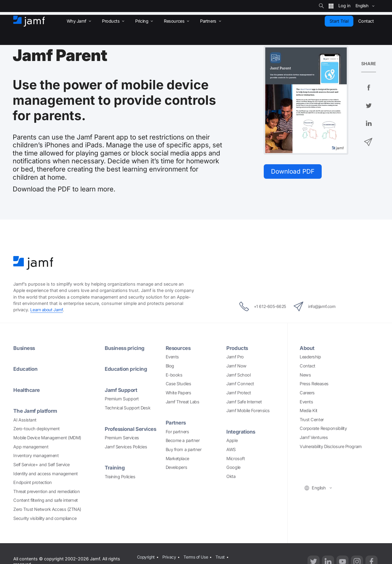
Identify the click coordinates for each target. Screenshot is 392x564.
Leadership (310, 357)
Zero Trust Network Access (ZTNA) (47, 509)
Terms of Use (198, 557)
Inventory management (36, 456)
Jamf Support (122, 390)
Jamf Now (236, 366)
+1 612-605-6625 (259, 307)
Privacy (170, 557)
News (305, 375)
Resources (179, 348)
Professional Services (132, 429)
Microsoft (236, 458)
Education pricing (127, 369)
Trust (223, 557)
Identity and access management (46, 474)
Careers (307, 393)
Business (25, 348)
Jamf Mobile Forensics (248, 410)
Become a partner (183, 441)
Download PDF (294, 172)
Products (238, 348)
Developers (177, 467)
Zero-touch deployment (37, 429)
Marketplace (177, 458)
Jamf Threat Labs (183, 402)
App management (31, 447)
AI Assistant (25, 420)
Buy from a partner (184, 449)
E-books (174, 375)
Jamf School (238, 375)
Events (172, 357)
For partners (177, 432)
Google (233, 467)
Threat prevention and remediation (46, 491)
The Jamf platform (36, 411)
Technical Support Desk (127, 408)
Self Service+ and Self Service (41, 465)
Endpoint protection (32, 482)
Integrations (242, 432)
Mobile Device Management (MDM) (47, 438)
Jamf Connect (240, 384)
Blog (170, 366)
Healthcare (27, 390)
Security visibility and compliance (45, 518)
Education (26, 369)
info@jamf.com (318, 307)
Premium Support (122, 399)
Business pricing (126, 348)
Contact (308, 366)
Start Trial (339, 21)
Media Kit (309, 410)
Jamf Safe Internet (244, 402)
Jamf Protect (239, 393)
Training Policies (120, 477)
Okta (231, 476)
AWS (231, 449)
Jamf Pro (235, 357)
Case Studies (178, 384)
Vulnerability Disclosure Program (331, 446)
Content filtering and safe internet (45, 500)
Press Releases (314, 384)
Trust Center (312, 420)
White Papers (178, 393)
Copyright (146, 557)
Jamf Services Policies (126, 447)
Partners (176, 423)
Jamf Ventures (314, 437)
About (307, 348)
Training (115, 468)
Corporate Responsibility (323, 429)
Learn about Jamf (47, 310)
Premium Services (122, 438)
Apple (232, 441)
